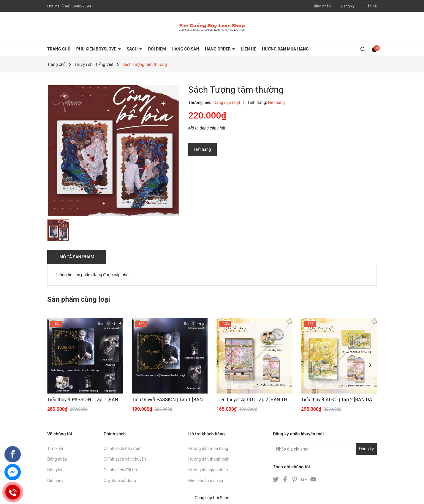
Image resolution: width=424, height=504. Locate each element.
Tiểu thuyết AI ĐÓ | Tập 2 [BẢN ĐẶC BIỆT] (339, 400)
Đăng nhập (322, 6)
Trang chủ (59, 49)
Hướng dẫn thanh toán (209, 459)
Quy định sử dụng (120, 481)
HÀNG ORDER (218, 49)
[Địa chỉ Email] (325, 449)
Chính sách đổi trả (120, 470)
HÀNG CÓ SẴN (185, 49)
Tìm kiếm (56, 448)
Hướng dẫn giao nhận (208, 470)
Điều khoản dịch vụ (206, 481)
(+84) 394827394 (76, 6)
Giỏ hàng (55, 481)
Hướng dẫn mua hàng (208, 448)
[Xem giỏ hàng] (374, 49)
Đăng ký (348, 6)
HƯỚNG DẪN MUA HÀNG (285, 49)
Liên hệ (371, 6)
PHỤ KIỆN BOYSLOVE (97, 49)
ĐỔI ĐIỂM (157, 49)
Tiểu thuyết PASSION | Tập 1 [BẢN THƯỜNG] (170, 400)
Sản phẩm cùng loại (79, 299)
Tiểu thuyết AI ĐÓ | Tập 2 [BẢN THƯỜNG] (254, 400)
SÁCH (133, 49)
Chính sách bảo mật (122, 448)
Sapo (225, 498)
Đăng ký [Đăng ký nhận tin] (366, 449)
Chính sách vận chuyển (125, 459)
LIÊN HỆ (249, 49)
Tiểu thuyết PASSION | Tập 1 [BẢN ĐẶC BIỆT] (85, 400)
